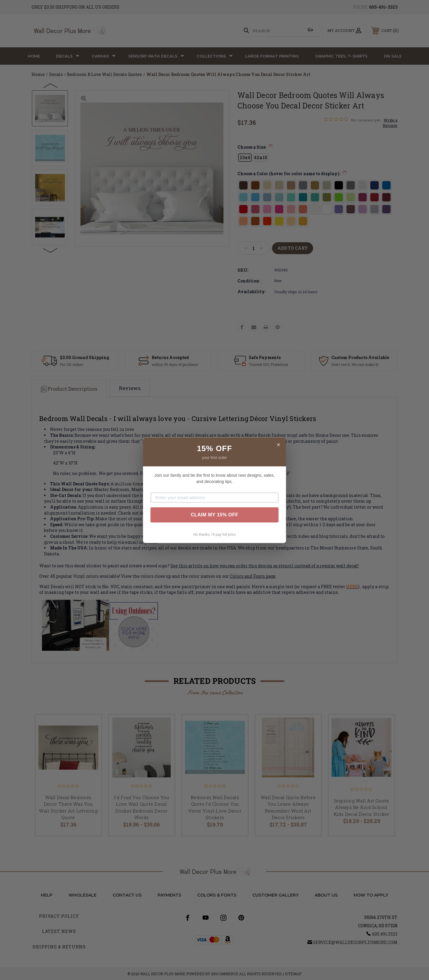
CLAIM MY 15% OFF (214, 515)
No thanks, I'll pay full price (214, 535)
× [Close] (278, 445)
